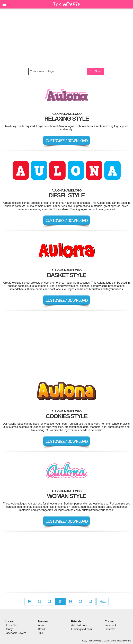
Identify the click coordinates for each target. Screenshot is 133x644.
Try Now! (96, 71)
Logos (9, 621)
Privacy (84, 641)
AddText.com (79, 625)
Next (103, 602)
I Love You (11, 625)
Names (43, 621)
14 (70, 602)
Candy (9, 629)
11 (39, 602)
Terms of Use (94, 641)
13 (60, 602)
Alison (42, 625)
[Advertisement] (66, 38)
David (42, 629)
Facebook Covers (15, 633)
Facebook (110, 625)
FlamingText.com (82, 629)
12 (50, 602)
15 (81, 602)
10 (29, 602)
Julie (41, 633)
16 (91, 602)
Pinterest (110, 629)
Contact (110, 621)
